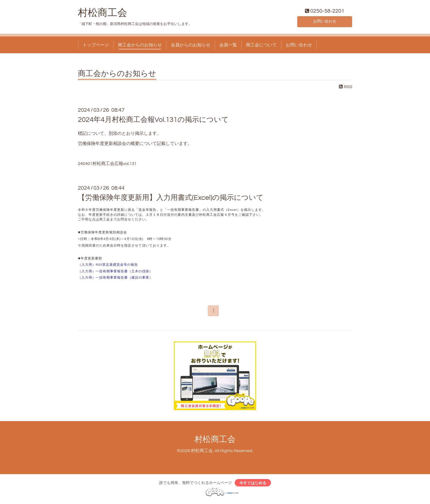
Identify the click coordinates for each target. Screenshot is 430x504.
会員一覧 (228, 46)
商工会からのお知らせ (140, 46)
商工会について (261, 46)
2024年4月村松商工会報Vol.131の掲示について (153, 121)
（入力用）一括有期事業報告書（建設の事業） (115, 279)
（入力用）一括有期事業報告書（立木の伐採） (115, 272)
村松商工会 (103, 14)
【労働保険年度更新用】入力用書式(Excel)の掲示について (171, 199)
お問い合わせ (325, 22)
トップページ (96, 46)
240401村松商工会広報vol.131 (107, 165)
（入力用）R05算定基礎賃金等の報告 (108, 266)
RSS (346, 88)
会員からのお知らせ (191, 46)
